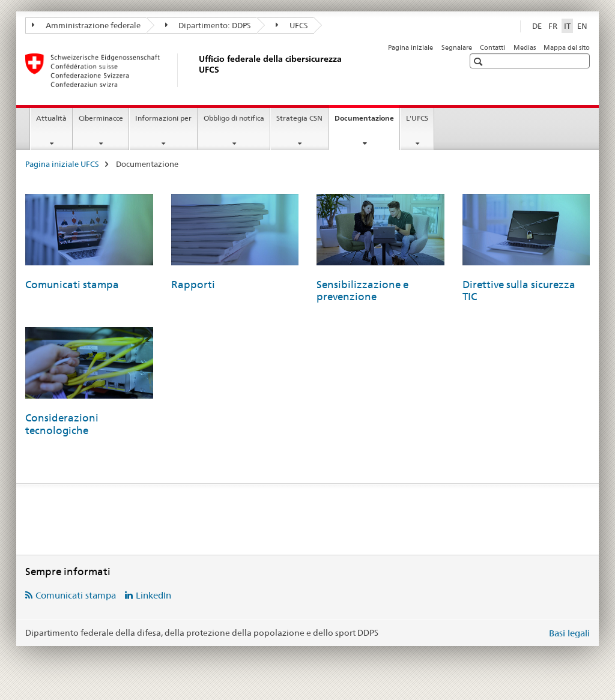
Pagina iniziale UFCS (62, 164)
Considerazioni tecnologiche (62, 424)
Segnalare (457, 47)
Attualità (51, 118)
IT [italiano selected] (567, 26)
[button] (480, 62)
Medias (525, 47)
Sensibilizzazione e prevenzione (362, 291)
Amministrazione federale (86, 25)
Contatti (492, 47)
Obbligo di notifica (234, 118)
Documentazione (367, 122)
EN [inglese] (582, 26)
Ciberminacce (101, 118)
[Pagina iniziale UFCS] (196, 70)
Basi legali (569, 633)
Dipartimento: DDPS (208, 25)
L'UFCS (417, 118)
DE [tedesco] (537, 26)
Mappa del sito (567, 47)
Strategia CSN (299, 118)
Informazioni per (163, 118)
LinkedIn (153, 595)
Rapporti (193, 285)
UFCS (292, 25)
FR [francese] (553, 26)
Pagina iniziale (411, 47)
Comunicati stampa (72, 285)
